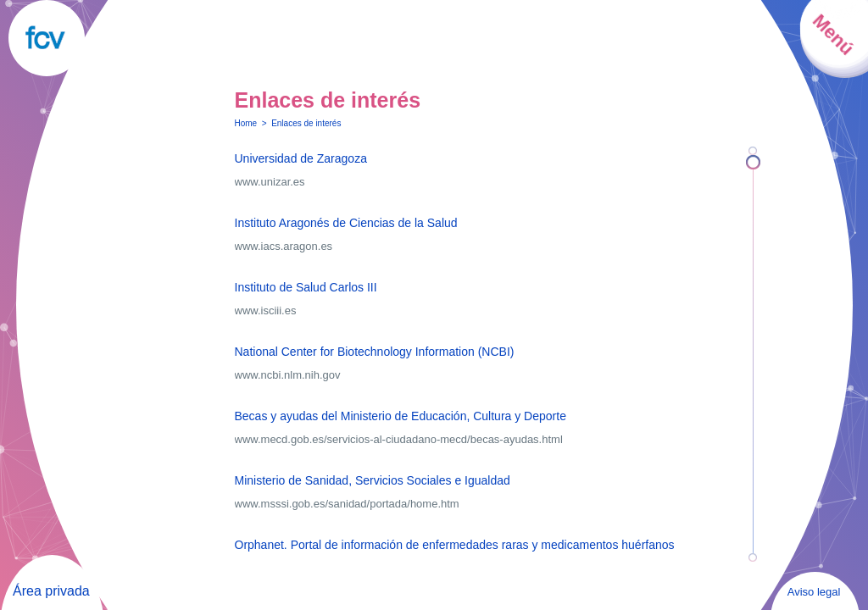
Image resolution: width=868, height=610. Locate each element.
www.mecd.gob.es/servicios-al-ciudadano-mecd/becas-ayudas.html (399, 439)
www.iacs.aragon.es (284, 246)
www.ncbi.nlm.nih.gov (288, 375)
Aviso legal (814, 592)
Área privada (51, 591)
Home (246, 123)
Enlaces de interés (306, 123)
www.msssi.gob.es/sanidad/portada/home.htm (347, 504)
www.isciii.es (266, 311)
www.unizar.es (270, 182)
